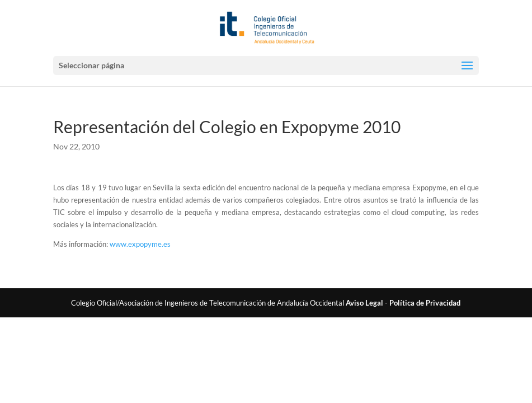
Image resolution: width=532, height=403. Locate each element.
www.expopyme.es (140, 244)
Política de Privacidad (425, 303)
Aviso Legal (364, 303)
